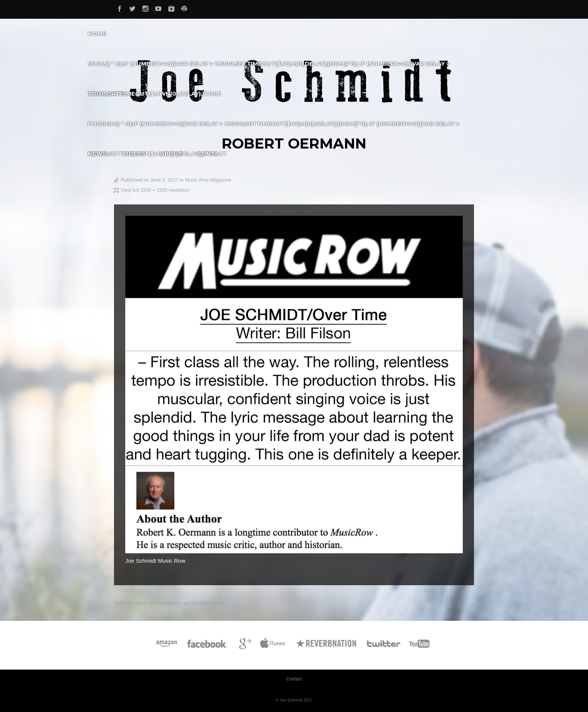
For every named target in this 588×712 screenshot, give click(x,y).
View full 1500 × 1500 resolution (155, 190)
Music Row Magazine (208, 180)
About (171, 154)
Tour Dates (107, 94)
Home (97, 34)
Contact (212, 154)
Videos (134, 154)
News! (98, 154)
